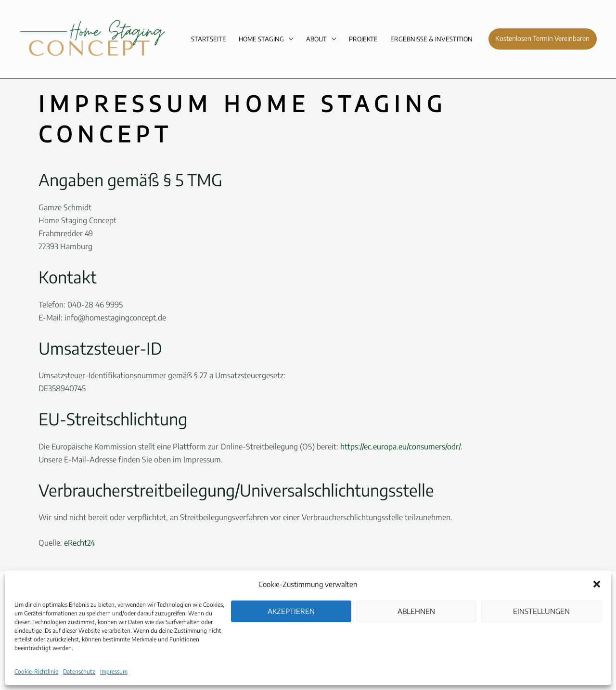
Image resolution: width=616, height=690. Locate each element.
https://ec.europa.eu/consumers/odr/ (400, 447)
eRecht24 (79, 543)
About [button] (316, 39)
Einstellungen (541, 611)
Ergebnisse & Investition (431, 39)
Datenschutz (79, 671)
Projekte (363, 39)
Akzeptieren (291, 611)
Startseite (209, 39)
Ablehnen (416, 611)
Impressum (114, 671)
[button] (597, 584)
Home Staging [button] (261, 39)
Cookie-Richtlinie (36, 671)
